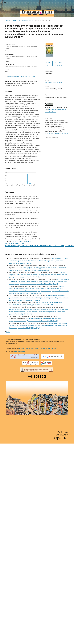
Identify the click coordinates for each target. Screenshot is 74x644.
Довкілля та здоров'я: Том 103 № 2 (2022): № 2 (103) (33, 270)
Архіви (14, 20)
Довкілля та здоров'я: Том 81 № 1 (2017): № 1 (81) (38, 305)
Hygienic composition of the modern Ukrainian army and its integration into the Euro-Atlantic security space (38, 275)
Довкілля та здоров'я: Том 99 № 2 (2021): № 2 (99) (24, 328)
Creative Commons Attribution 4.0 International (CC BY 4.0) (38, 348)
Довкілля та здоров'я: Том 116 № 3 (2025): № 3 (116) (25, 293)
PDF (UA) (48, 64)
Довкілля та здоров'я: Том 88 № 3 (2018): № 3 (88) (24, 300)
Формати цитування (52, 137)
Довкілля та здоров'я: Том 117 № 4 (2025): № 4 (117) (30, 277)
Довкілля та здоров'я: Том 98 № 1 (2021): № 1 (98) (43, 284)
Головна (7, 20)
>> (9, 332)
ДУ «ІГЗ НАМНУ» (19, 351)
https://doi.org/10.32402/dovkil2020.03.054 (21, 77)
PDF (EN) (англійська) (59, 64)
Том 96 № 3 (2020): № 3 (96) (26, 20)
